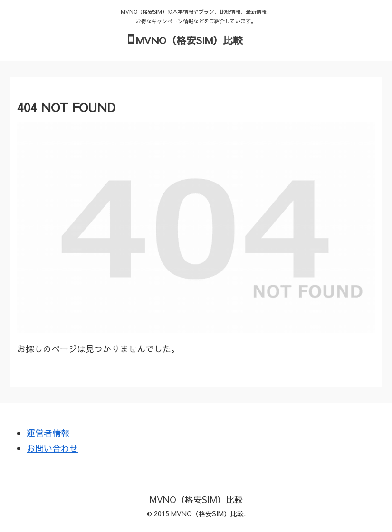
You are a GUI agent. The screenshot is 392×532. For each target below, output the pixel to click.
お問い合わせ (52, 448)
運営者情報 (48, 433)
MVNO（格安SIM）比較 (189, 40)
